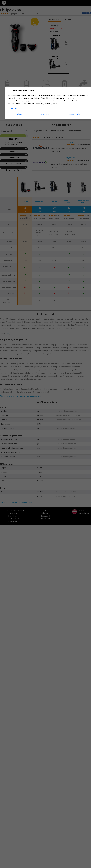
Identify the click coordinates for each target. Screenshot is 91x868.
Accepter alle (74, 114)
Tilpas (19, 114)
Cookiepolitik (12, 109)
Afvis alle (45, 114)
